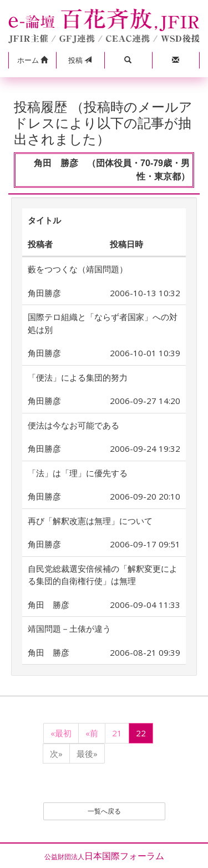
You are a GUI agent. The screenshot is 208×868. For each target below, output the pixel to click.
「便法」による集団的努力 (78, 377)
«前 (92, 733)
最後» (87, 754)
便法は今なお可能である (78, 425)
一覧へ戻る (104, 811)
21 (117, 733)
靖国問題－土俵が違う (69, 628)
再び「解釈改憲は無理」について (90, 521)
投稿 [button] (80, 60)
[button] (32, 61)
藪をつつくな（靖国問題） (78, 269)
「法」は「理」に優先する (78, 473)
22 (141, 733)
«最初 (61, 733)
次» (56, 754)
